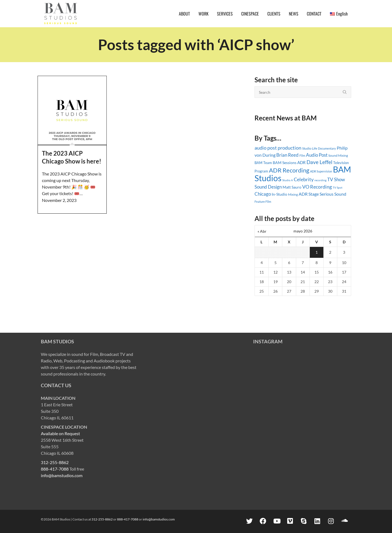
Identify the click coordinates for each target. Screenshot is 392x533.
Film (302, 156)
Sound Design (268, 187)
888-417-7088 (55, 469)
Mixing (293, 194)
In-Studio (279, 194)
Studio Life (310, 148)
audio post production (278, 148)
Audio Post (317, 155)
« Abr (262, 231)
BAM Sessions (285, 163)
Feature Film (263, 202)
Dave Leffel (319, 162)
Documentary (327, 148)
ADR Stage (309, 194)
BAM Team (263, 163)
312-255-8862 (55, 462)
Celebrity (304, 179)
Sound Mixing (338, 155)
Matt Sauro (292, 187)
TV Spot (338, 187)
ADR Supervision (321, 171)
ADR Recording (289, 170)
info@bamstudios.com (62, 475)
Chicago (263, 194)
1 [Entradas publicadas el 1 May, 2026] (317, 252)
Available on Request (60, 433)
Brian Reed (287, 155)
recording (320, 180)
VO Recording (317, 187)
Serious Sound (333, 194)
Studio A (288, 180)
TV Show (336, 179)
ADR (301, 162)
